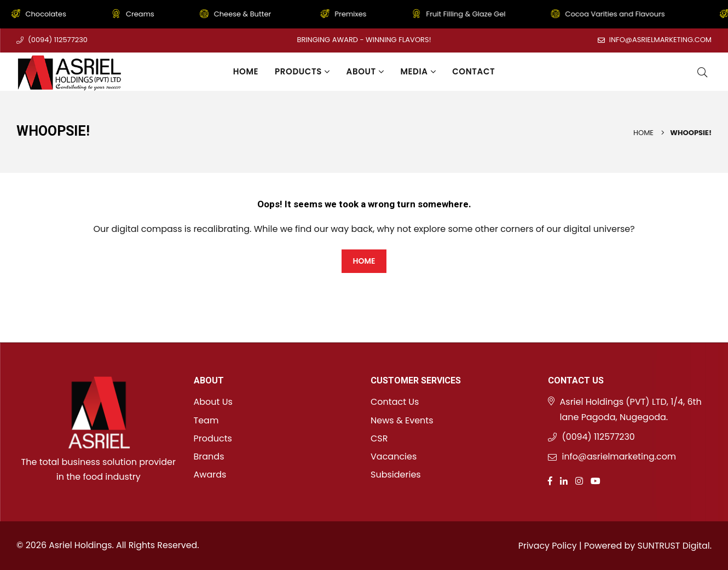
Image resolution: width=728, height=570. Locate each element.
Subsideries (396, 475)
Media (418, 71)
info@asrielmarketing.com (660, 40)
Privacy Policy (546, 546)
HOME (364, 261)
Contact (473, 71)
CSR (379, 438)
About (365, 71)
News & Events (402, 420)
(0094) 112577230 (58, 40)
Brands (209, 456)
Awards (210, 475)
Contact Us (395, 402)
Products (302, 71)
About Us (213, 402)
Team (206, 420)
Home (246, 71)
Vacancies (394, 456)
